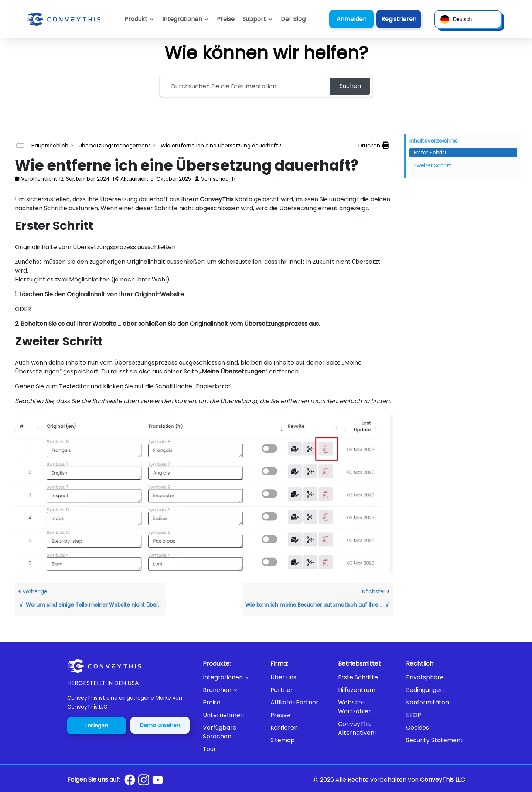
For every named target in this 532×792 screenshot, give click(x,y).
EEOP (414, 715)
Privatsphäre (425, 677)
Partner (282, 690)
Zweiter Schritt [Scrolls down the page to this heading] (432, 165)
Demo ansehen (160, 725)
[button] (258, 19)
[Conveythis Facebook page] (130, 780)
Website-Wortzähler (354, 707)
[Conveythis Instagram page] (144, 780)
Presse (280, 715)
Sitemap (283, 740)
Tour (209, 749)
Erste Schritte (358, 677)
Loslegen (97, 726)
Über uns (283, 677)
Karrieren (284, 728)
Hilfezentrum (357, 690)
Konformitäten (427, 702)
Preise (212, 702)
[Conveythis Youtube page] (158, 780)
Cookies (417, 728)
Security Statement (434, 740)
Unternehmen (223, 715)
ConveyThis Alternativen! (357, 728)
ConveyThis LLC (442, 780)
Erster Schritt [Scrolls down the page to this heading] (430, 153)
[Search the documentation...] (246, 86)
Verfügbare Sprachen (220, 732)
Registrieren (399, 19)
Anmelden (352, 19)
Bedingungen (425, 690)
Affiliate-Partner (294, 702)
